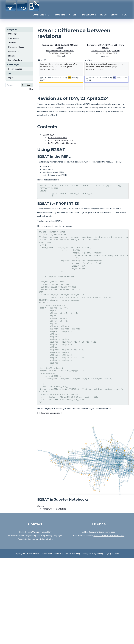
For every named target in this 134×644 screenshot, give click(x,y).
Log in (11, 78)
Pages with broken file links (54, 508)
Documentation (67, 18)
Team (125, 18)
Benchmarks (13, 51)
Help (31, 89)
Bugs (104, 18)
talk (63, 50)
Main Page (13, 34)
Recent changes (15, 69)
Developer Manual (16, 47)
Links (114, 18)
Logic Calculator (15, 60)
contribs (70, 50)
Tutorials (12, 42)
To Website (23, 539)
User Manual (14, 38)
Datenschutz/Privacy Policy (40, 539)
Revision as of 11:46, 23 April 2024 (57, 45)
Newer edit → (106, 56)
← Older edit (60, 56)
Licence (11, 56)
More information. (116, 535)
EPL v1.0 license (101, 535)
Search (30, 85)
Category (41, 506)
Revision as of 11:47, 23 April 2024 (103, 45)
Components (42, 18)
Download (89, 18)
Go (23, 85)
